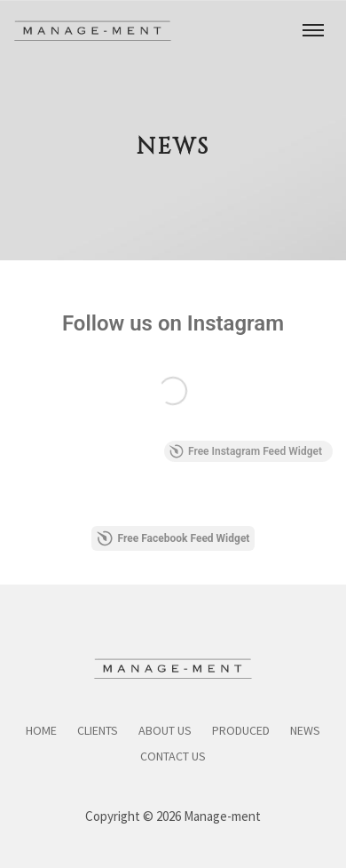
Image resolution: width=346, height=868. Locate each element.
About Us (165, 730)
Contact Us (173, 756)
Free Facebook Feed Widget (173, 538)
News (305, 730)
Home (41, 730)
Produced (241, 730)
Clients (98, 730)
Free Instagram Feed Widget (246, 451)
